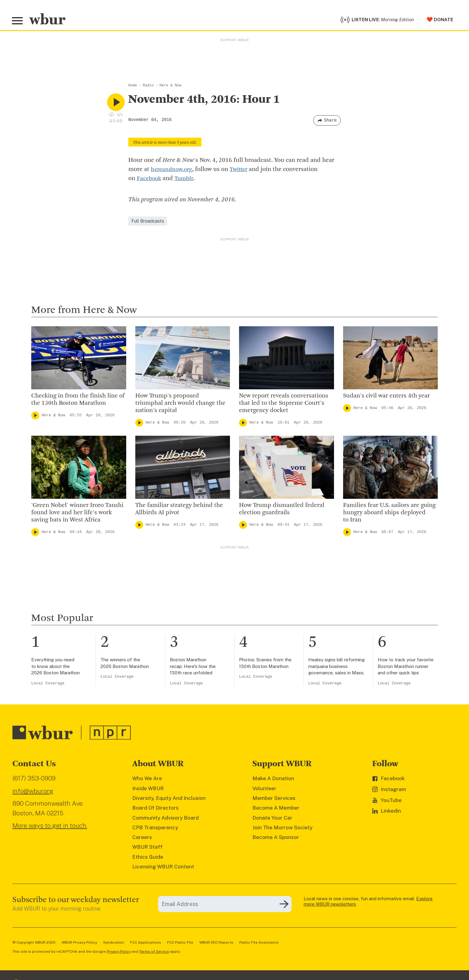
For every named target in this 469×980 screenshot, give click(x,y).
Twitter (241, 171)
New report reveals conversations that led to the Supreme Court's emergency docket (284, 405)
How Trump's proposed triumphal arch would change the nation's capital (180, 405)
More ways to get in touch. (50, 827)
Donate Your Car (272, 819)
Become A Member (276, 809)
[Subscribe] (284, 906)
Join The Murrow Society (282, 829)
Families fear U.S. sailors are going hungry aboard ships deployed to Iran (389, 514)
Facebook (150, 180)
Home (133, 87)
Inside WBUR (148, 790)
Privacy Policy (119, 953)
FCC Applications (146, 944)
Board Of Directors (155, 809)
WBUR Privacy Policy (79, 944)
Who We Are (147, 780)
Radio (148, 87)
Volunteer (264, 790)
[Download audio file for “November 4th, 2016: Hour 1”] (111, 116)
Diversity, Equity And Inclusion (169, 800)
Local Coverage (48, 685)
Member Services (274, 800)
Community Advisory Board (165, 819)
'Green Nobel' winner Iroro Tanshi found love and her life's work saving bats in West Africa (77, 514)
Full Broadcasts (148, 222)
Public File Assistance (259, 944)
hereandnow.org (172, 171)
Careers (142, 839)
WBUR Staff (147, 849)
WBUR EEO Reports (216, 944)
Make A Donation (273, 780)
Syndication (114, 944)
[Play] (35, 417)
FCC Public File (180, 944)
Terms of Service (154, 953)
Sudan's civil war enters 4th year (387, 398)
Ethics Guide (148, 858)
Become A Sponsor (276, 839)
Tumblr (186, 180)
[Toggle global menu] (18, 22)
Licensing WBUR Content (163, 868)
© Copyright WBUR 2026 (34, 944)
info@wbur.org (33, 792)
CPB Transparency (155, 829)
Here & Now (170, 87)
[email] (225, 906)
